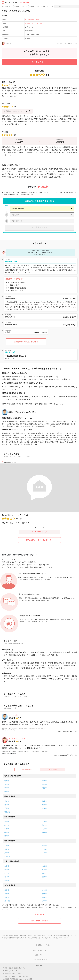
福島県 (7, 791)
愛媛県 (44, 877)
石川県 (7, 825)
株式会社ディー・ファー (21, 6)
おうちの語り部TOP (7, 6)
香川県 (7, 877)
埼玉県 (44, 805)
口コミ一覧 (50, 6)
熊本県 (44, 894)
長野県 (44, 829)
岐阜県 (7, 832)
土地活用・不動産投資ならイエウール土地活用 (18, 979)
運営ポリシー (39, 915)
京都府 (7, 849)
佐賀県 (44, 890)
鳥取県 (7, 866)
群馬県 (7, 805)
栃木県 (44, 801)
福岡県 (7, 890)
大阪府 (44, 849)
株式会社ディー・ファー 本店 (37, 6)
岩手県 (7, 784)
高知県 (7, 880)
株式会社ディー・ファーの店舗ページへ (39, 540)
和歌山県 (7, 856)
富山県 (44, 822)
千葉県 (7, 808)
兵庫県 (7, 853)
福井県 (44, 825)
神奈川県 (7, 812)
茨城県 (7, 801)
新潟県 (7, 822)
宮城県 (44, 784)
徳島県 (44, 873)
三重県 (7, 846)
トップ (31, 945)
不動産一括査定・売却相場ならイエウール (16, 968)
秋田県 (7, 788)
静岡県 (44, 832)
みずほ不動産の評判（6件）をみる (67, 732)
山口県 (7, 873)
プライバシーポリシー (39, 950)
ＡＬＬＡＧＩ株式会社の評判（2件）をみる (65, 755)
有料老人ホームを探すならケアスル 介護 (16, 976)
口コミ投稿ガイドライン (40, 921)
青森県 (44, 781)
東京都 (44, 808)
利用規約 (47, 945)
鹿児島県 (7, 901)
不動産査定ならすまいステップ (13, 974)
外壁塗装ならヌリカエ (10, 971)
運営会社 (39, 945)
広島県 (44, 870)
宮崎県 (44, 897)
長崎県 (7, 894)
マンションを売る (52, 769)
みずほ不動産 (14, 715)
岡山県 (7, 870)
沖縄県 (44, 901)
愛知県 (7, 836)
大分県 (7, 897)
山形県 (44, 788)
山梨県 (7, 829)
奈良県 (44, 853)
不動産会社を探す (27, 770)
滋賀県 (44, 846)
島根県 (44, 866)
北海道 (7, 781)
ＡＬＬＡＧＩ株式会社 (17, 739)
